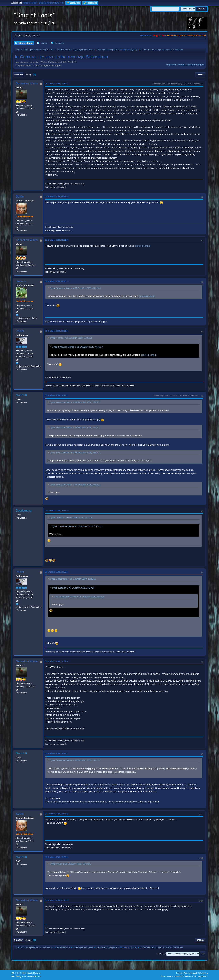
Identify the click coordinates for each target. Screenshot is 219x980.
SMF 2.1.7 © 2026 (18, 973)
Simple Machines (34, 973)
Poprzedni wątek (175, 65)
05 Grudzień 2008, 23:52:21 (57, 84)
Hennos (21, 281)
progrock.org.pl (143, 246)
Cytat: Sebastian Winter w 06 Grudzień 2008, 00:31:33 (75, 288)
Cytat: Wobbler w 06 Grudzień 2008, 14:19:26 (71, 518)
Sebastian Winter (27, 83)
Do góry (18, 940)
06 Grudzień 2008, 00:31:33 (57, 240)
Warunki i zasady (191, 973)
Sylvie (133, 50)
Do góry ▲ (204, 973)
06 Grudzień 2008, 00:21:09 (57, 196)
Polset (20, 331)
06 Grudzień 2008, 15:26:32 (57, 572)
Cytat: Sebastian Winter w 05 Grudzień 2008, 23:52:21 (75, 403)
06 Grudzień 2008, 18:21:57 (57, 661)
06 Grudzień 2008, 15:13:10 (57, 511)
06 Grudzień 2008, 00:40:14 (57, 281)
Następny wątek (195, 65)
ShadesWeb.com (34, 976)
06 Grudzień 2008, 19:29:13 (57, 753)
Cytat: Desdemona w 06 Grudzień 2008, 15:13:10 (73, 579)
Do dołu (18, 74)
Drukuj (201, 74)
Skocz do (161, 954)
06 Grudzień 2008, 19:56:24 (57, 857)
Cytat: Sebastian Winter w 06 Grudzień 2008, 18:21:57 (75, 761)
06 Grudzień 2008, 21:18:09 (57, 900)
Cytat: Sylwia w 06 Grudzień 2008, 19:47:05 (70, 864)
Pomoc (179, 973)
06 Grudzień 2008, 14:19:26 (57, 395)
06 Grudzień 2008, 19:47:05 (57, 814)
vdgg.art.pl (158, 36)
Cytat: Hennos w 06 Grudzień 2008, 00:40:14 (71, 338)
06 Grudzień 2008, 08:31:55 (57, 331)
